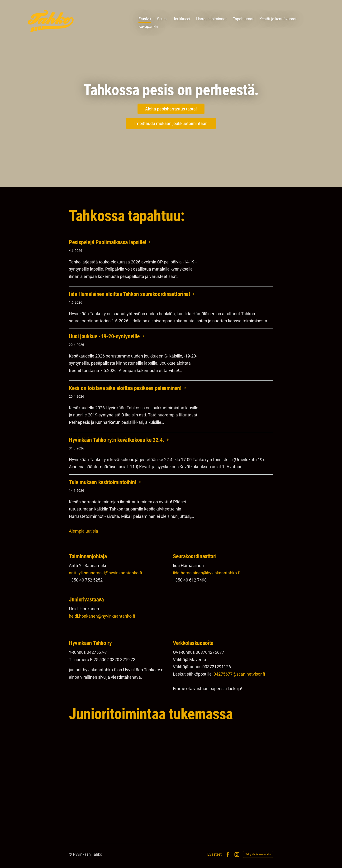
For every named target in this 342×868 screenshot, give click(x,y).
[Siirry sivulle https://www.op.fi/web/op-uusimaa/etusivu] (119, 756)
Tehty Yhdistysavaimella (258, 854)
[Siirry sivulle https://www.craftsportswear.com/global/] (223, 759)
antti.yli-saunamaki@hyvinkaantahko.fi (105, 573)
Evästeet (214, 854)
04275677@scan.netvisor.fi (239, 674)
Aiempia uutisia (83, 531)
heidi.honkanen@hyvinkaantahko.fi (102, 616)
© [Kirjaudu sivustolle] (71, 854)
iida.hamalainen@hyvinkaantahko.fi (207, 573)
